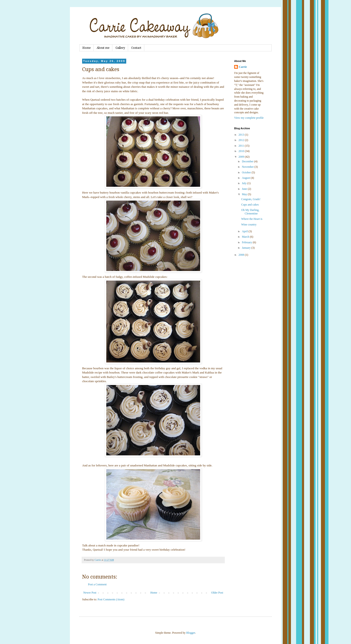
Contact (136, 48)
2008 (242, 255)
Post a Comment (97, 584)
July (245, 183)
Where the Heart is (252, 219)
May (245, 194)
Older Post (217, 593)
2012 (242, 140)
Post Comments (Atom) (111, 599)
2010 (242, 151)
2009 (242, 157)
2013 (242, 135)
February (247, 242)
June (245, 189)
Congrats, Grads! (251, 199)
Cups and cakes (250, 205)
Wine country (249, 225)
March (246, 237)
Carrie (243, 67)
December (248, 161)
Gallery (120, 48)
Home (86, 48)
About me (103, 48)
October (247, 172)
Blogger (191, 633)
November (248, 167)
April (245, 231)
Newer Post (90, 593)
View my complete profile (249, 118)
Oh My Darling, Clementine (250, 212)
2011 (242, 146)
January (247, 248)
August (246, 178)
